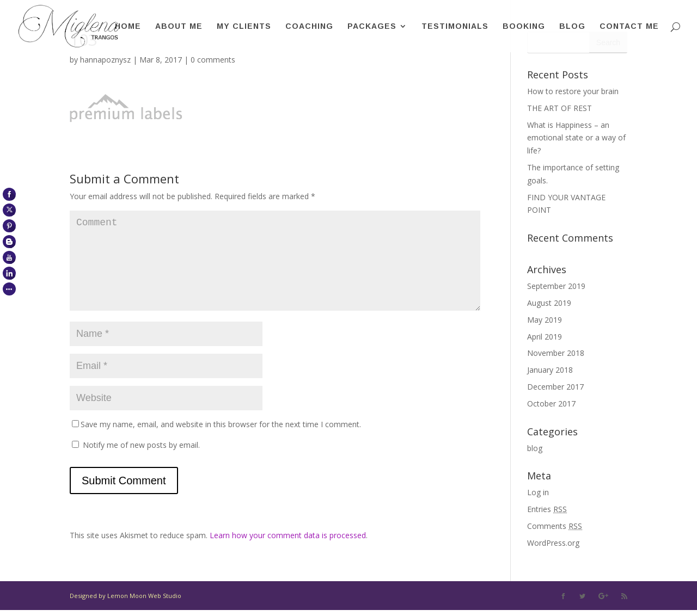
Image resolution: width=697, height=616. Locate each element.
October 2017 (551, 404)
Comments (555, 526)
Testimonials (455, 26)
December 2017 (555, 387)
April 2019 (545, 337)
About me (179, 26)
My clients (244, 26)
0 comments (213, 60)
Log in (538, 492)
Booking (524, 26)
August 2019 (549, 303)
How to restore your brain (573, 91)
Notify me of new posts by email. (141, 462)
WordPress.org (553, 543)
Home (128, 26)
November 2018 (556, 353)
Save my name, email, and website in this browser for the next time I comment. (221, 442)
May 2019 (545, 320)
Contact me (629, 26)
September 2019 (556, 286)
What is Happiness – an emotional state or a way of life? (576, 138)
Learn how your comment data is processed (288, 553)
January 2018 (550, 370)
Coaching (309, 26)
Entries (547, 509)
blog (535, 448)
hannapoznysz (105, 60)
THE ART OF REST (560, 108)
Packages (372, 26)
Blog (572, 26)
